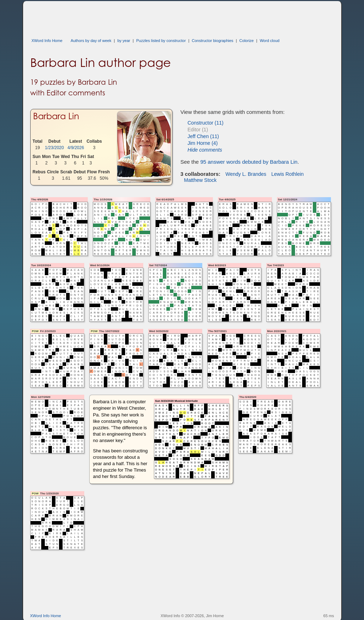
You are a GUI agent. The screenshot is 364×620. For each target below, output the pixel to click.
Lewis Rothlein (287, 174)
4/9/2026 (76, 148)
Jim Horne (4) (203, 143)
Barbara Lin (56, 116)
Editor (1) (198, 130)
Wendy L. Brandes (246, 174)
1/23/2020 (54, 148)
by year (124, 41)
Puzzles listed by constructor (161, 41)
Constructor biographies (213, 41)
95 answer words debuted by (249, 162)
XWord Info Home (47, 41)
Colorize (246, 41)
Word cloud (270, 41)
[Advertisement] (160, 17)
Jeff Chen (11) (203, 136)
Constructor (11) (206, 123)
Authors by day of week (91, 41)
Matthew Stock (200, 180)
